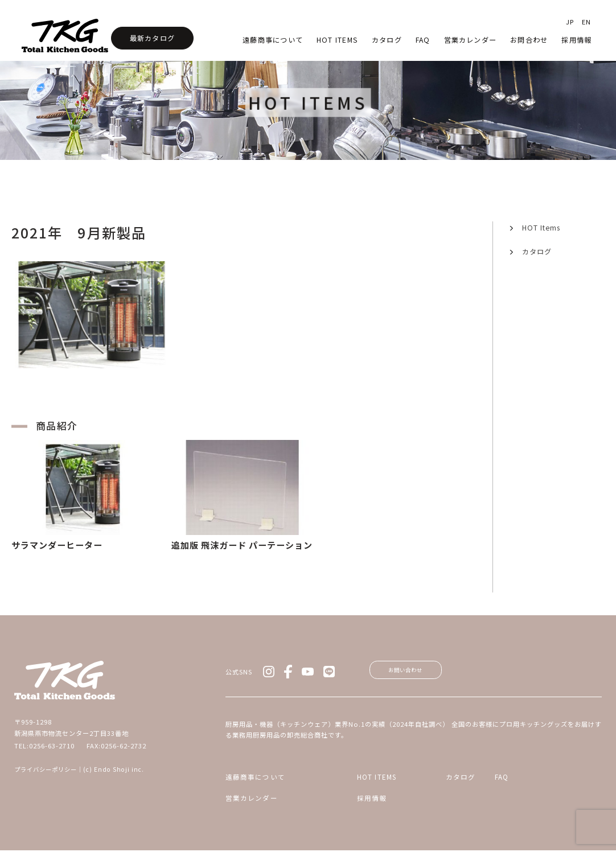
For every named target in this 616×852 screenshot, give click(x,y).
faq (423, 40)
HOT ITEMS (350, 784)
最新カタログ (152, 38)
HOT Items (337, 40)
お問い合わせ (420, 673)
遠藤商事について (273, 40)
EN (586, 22)
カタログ (387, 40)
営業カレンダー (471, 40)
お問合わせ (529, 40)
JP (570, 22)
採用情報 (576, 40)
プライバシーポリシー (46, 769)
